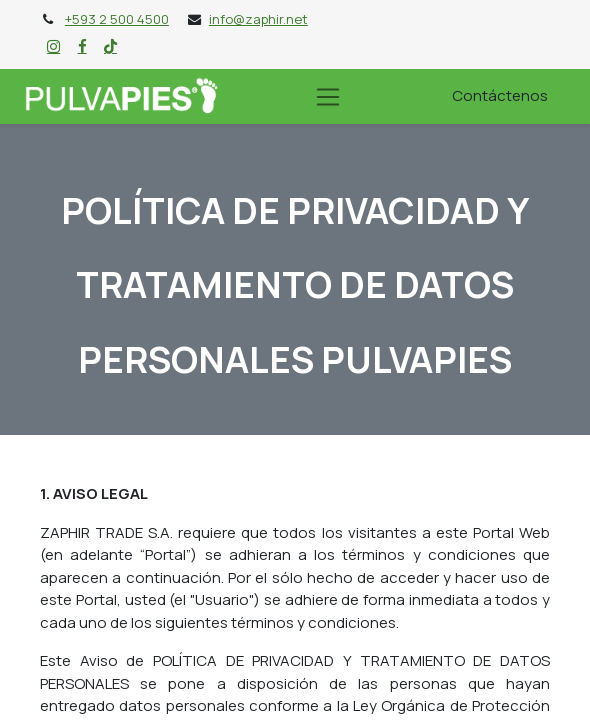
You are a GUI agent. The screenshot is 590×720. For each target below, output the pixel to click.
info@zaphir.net (258, 19)
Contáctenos (500, 95)
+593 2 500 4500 (117, 19)
